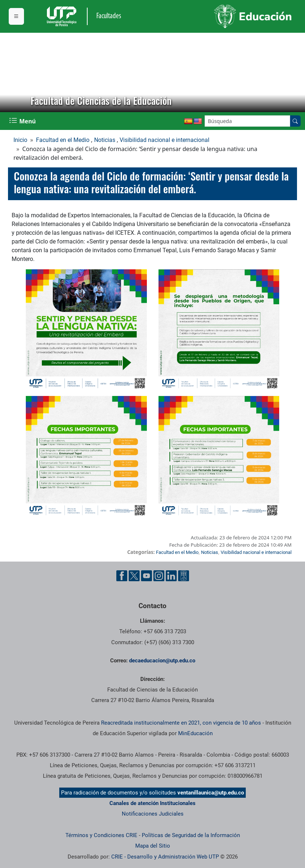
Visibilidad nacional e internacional (164, 140)
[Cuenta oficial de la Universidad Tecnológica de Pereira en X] (134, 576)
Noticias (105, 140)
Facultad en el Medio (63, 140)
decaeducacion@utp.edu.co (162, 661)
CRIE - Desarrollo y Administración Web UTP (165, 857)
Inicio (20, 140)
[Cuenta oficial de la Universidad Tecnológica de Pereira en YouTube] (147, 576)
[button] (11, 72)
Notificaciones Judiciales (153, 814)
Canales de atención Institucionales (152, 803)
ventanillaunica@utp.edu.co (211, 793)
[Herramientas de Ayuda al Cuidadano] (184, 576)
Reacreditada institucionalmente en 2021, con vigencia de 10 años (181, 723)
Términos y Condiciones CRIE (101, 835)
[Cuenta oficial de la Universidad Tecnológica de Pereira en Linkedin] (171, 576)
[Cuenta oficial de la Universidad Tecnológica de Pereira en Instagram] (159, 576)
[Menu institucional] (16, 16)
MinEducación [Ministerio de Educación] (195, 733)
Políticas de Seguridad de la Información (191, 835)
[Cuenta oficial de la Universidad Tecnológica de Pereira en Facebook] (122, 576)
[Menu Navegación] (23, 121)
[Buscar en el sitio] (295, 121)
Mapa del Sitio (153, 846)
